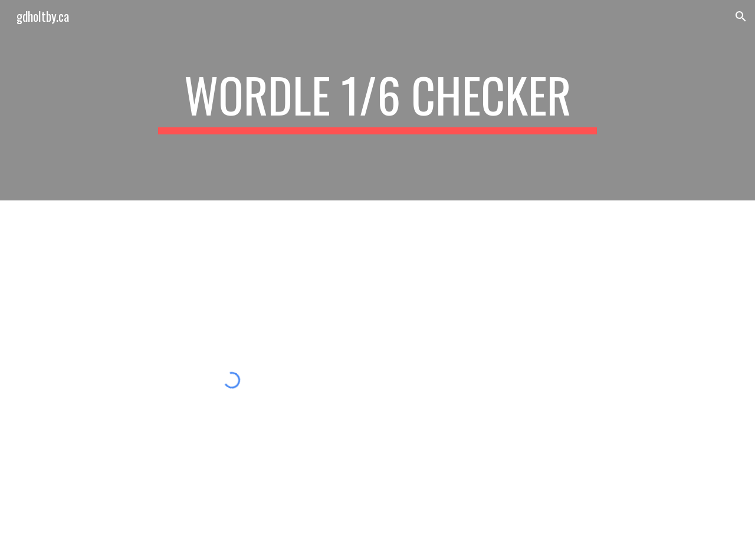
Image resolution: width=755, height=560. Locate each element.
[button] (741, 17)
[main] (377, 100)
